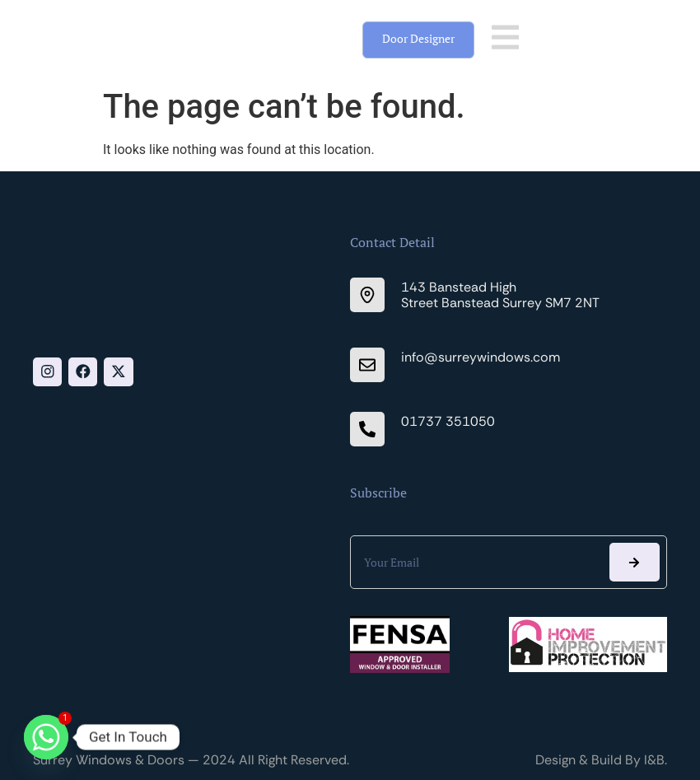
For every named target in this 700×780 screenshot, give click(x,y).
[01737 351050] (367, 429)
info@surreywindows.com (481, 357)
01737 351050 (448, 421)
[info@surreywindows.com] (367, 365)
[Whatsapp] (46, 737)
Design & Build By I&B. (601, 760)
